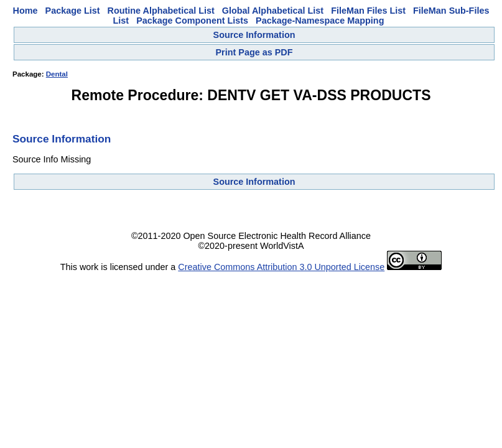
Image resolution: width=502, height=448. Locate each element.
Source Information (254, 35)
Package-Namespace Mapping (320, 21)
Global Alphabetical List (273, 11)
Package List (73, 11)
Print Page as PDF (254, 52)
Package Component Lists (192, 21)
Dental (57, 74)
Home (26, 11)
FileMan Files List (368, 11)
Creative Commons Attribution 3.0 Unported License (281, 267)
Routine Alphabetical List (161, 11)
